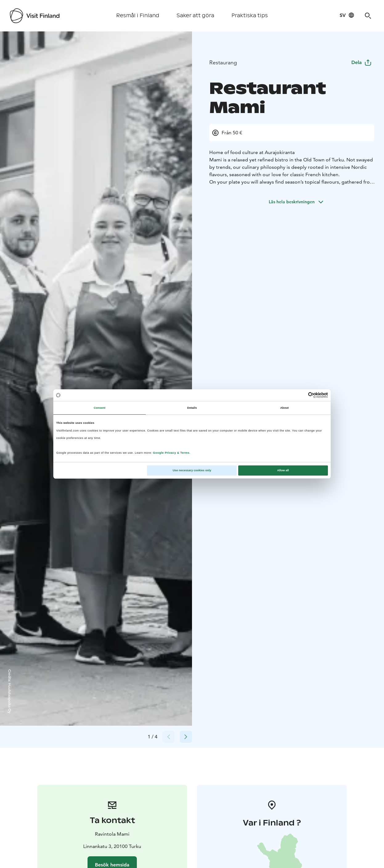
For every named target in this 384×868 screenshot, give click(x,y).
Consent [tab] (100, 408)
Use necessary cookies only (192, 470)
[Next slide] (186, 737)
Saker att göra (195, 16)
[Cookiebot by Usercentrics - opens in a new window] (301, 395)
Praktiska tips (250, 16)
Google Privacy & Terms (171, 453)
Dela (362, 62)
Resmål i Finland (138, 16)
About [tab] (284, 408)
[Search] (368, 16)
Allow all (283, 470)
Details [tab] (192, 408)
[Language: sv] (347, 15)
